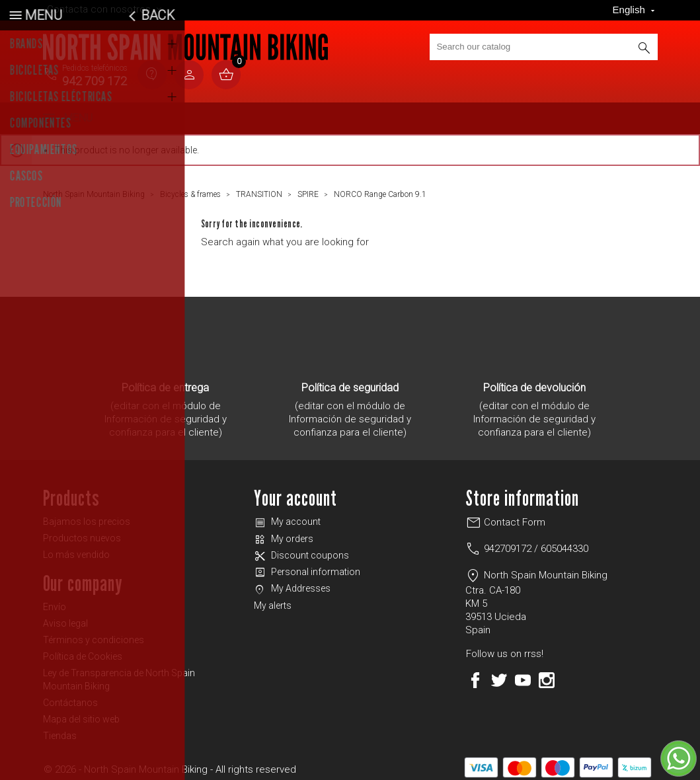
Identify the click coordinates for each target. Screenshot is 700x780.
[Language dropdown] (635, 10)
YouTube (523, 675)
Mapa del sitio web (81, 714)
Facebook (475, 675)
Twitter (499, 675)
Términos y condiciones (94, 635)
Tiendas (60, 730)
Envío (55, 602)
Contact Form (505, 517)
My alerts (273, 600)
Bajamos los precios (87, 516)
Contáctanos (70, 697)
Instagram (547, 675)
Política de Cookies (83, 651)
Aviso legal (65, 618)
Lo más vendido (76, 549)
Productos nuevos (82, 533)
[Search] (543, 47)
